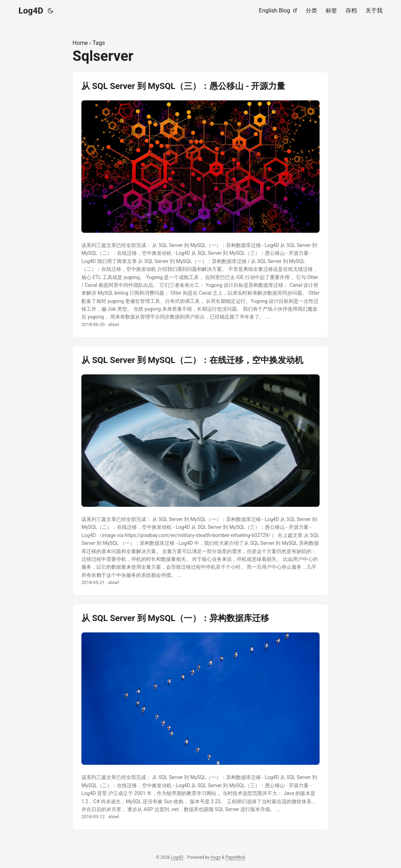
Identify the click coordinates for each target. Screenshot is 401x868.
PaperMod (235, 857)
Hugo (216, 857)
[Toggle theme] (50, 11)
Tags (99, 43)
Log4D (31, 11)
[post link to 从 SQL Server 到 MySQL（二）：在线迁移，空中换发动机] (200, 471)
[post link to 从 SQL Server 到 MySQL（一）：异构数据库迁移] (200, 717)
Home (80, 43)
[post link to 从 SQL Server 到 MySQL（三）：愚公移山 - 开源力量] (200, 205)
